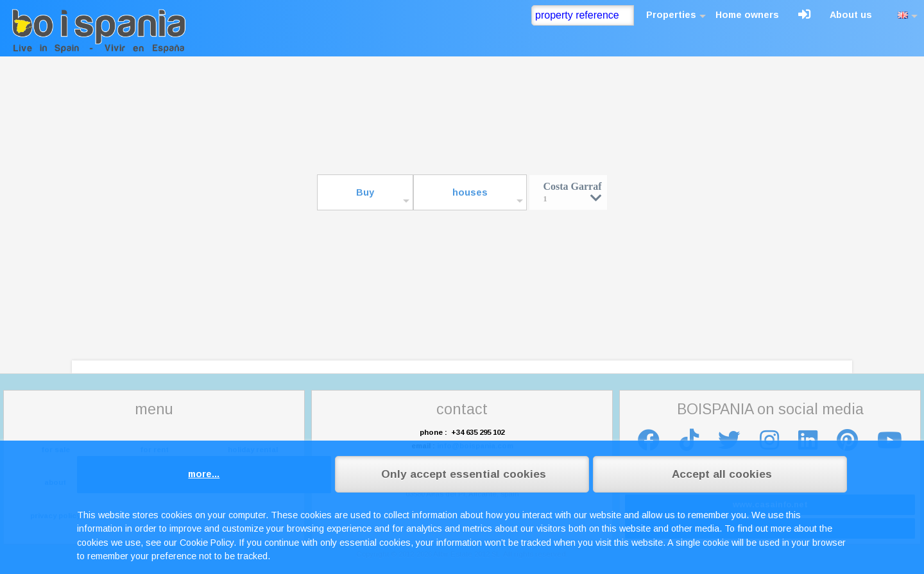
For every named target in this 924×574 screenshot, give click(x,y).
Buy (365, 192)
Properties (671, 15)
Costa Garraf (572, 191)
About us (851, 15)
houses (470, 192)
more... (204, 474)
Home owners (747, 15)
